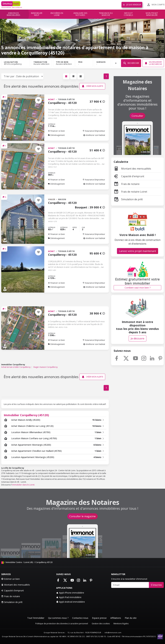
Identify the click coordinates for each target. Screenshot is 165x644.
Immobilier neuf (37, 14)
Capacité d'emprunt (129, 176)
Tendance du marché (106, 14)
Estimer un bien (10, 579)
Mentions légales (121, 624)
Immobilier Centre (14, 562)
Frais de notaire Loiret (130, 192)
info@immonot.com (113, 633)
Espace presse (99, 618)
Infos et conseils (128, 14)
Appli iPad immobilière (69, 597)
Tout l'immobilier (36, 618)
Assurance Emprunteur (94, 131)
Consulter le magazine (82, 516)
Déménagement (56, 135)
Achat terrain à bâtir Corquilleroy (16, 367)
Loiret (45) (29, 562)
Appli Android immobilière (71, 602)
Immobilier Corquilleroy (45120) (26, 415)
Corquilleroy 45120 (44, 562)
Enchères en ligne (57, 14)
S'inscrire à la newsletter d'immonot (129, 579)
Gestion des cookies (101, 624)
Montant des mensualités (132, 169)
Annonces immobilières (13, 14)
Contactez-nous (80, 618)
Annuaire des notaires (80, 14)
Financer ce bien (56, 131)
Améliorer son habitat (94, 135)
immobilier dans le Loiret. (24, 485)
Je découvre (138, 338)
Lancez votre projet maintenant (138, 251)
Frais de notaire (127, 184)
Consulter (137, 116)
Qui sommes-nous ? (58, 618)
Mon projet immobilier (152, 14)
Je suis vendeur (132, 5)
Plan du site (131, 618)
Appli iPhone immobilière (70, 593)
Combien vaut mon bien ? (138, 288)
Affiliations (116, 618)
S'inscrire (156, 585)
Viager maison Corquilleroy (45, 367)
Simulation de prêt (128, 199)
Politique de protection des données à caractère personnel (62, 624)
